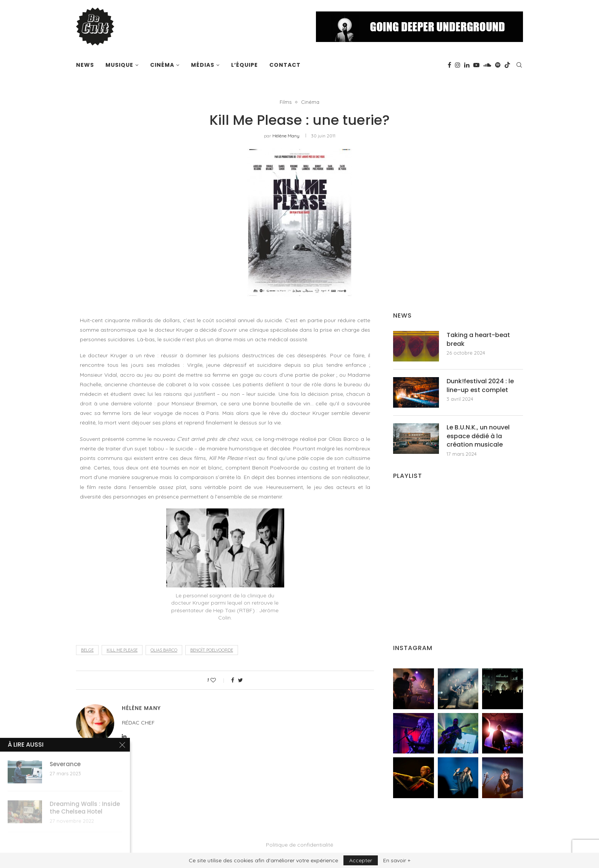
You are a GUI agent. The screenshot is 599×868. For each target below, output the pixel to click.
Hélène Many (286, 136)
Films (286, 102)
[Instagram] (458, 65)
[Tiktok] (507, 65)
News (85, 65)
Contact (285, 65)
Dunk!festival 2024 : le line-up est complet (480, 386)
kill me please (122, 650)
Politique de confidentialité (299, 845)
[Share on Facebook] (233, 680)
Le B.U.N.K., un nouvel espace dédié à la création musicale (478, 436)
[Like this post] (218, 680)
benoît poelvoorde (212, 650)
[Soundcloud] (487, 65)
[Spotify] (498, 65)
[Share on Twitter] (240, 680)
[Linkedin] (467, 65)
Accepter (361, 860)
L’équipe (244, 65)
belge (87, 650)
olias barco (164, 650)
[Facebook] (449, 65)
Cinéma (162, 65)
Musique (119, 65)
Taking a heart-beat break (478, 339)
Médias (203, 65)
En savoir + (397, 860)
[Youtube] (476, 65)
